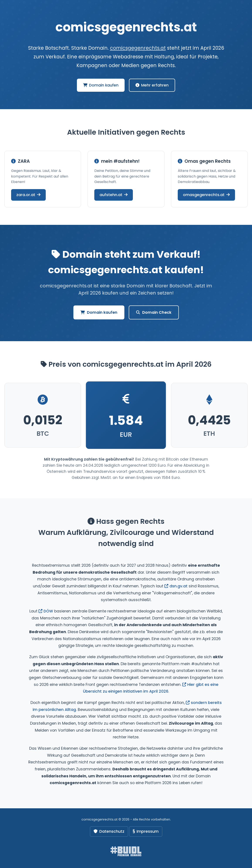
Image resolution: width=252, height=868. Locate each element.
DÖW (46, 611)
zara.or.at (28, 195)
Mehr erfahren (152, 85)
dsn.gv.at (176, 586)
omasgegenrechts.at (206, 195)
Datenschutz (109, 831)
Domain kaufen (101, 85)
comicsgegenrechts (126, 27)
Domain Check (154, 312)
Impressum (146, 831)
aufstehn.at (114, 195)
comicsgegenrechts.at (138, 48)
